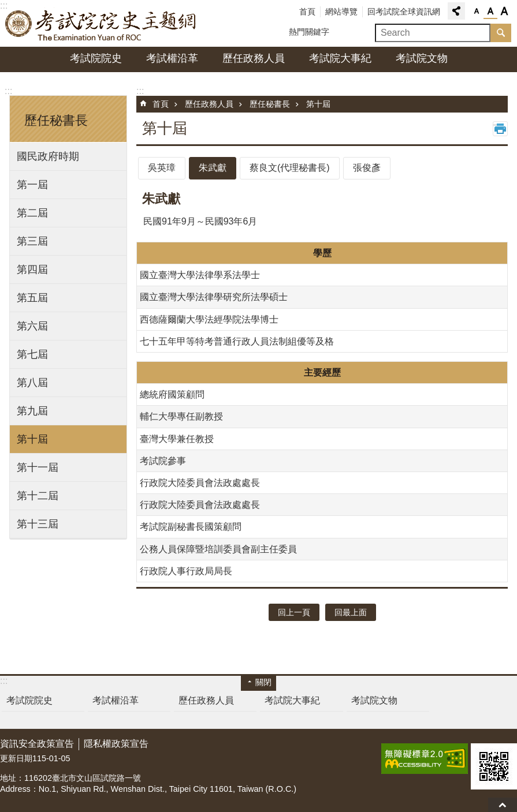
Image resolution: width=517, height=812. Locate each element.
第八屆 (32, 383)
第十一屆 (38, 467)
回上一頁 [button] (294, 612)
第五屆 (32, 298)
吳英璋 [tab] (162, 168)
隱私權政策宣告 (116, 744)
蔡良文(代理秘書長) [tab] (290, 168)
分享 (456, 11)
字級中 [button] (490, 12)
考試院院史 (96, 58)
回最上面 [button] (351, 612)
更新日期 (16, 758)
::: (8, 91)
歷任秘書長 (270, 104)
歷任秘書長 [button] (56, 120)
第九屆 (32, 411)
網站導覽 (341, 12)
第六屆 (32, 326)
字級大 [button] (504, 12)
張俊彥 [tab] (367, 168)
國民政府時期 (48, 156)
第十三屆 (38, 524)
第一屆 (32, 185)
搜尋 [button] (501, 33)
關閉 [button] (263, 682)
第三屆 (32, 241)
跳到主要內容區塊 (6, 6)
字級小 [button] (477, 12)
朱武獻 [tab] (213, 168)
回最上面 (503, 805)
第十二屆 (38, 496)
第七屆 (32, 354)
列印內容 (500, 129)
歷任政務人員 (254, 58)
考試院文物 (422, 58)
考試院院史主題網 (101, 24)
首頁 (307, 12)
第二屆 (32, 213)
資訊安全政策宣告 (37, 744)
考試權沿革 (172, 58)
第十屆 (32, 439)
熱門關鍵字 (309, 32)
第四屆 (32, 270)
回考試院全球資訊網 (404, 12)
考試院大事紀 (340, 58)
